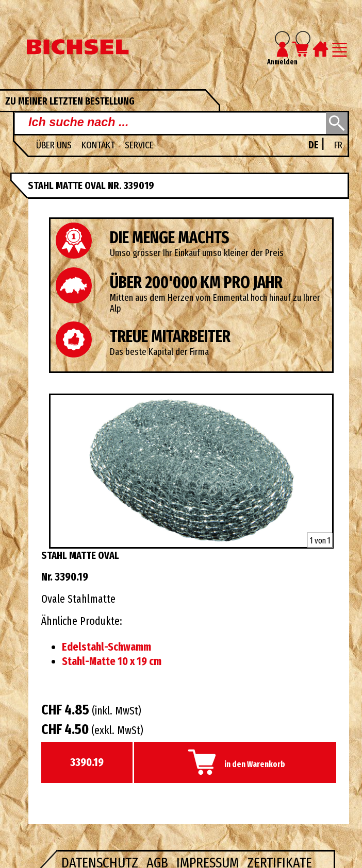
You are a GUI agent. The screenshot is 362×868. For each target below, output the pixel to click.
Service (139, 145)
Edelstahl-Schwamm (106, 647)
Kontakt (99, 145)
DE (315, 145)
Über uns (55, 145)
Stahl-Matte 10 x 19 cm (112, 661)
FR (338, 145)
